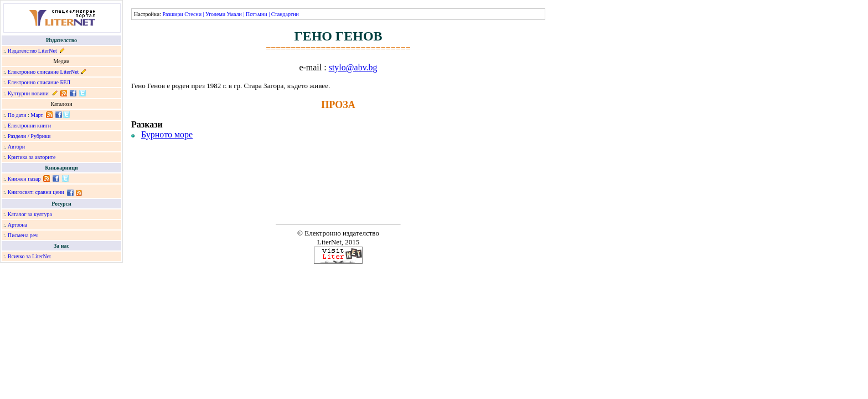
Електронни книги (29, 126)
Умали (234, 14)
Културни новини (28, 93)
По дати (17, 115)
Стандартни (285, 14)
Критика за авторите (32, 157)
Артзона (17, 225)
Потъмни (257, 14)
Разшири (172, 14)
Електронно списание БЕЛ (39, 82)
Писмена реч (23, 235)
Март (37, 115)
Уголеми (215, 14)
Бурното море (167, 134)
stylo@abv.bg (353, 67)
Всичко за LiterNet (29, 256)
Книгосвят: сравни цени (36, 192)
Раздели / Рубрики (29, 136)
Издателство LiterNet (32, 51)
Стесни (193, 14)
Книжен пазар (24, 179)
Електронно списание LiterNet (43, 72)
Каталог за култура (30, 214)
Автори (16, 147)
